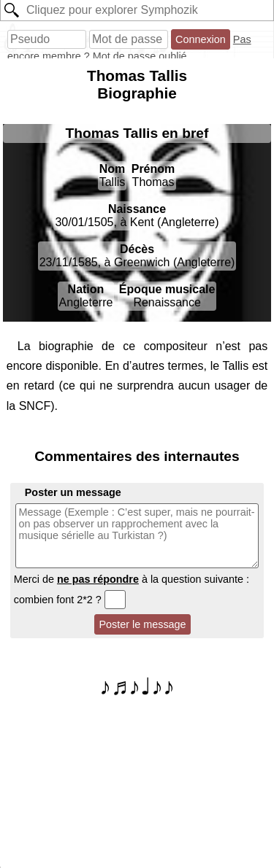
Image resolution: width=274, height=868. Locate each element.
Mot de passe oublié (140, 56)
